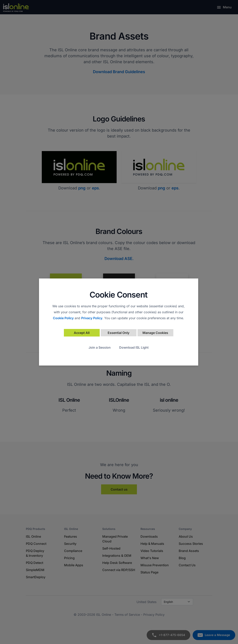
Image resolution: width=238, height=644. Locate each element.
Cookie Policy (63, 318)
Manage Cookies (155, 333)
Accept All (82, 333)
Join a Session (100, 347)
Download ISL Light (134, 347)
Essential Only (119, 333)
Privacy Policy (92, 318)
